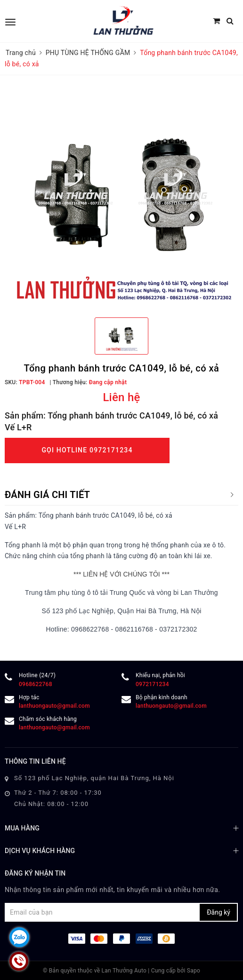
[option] (121, 198)
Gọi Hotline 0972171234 (87, 450)
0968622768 (36, 684)
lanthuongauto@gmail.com (54, 706)
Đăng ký (219, 912)
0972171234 (152, 684)
